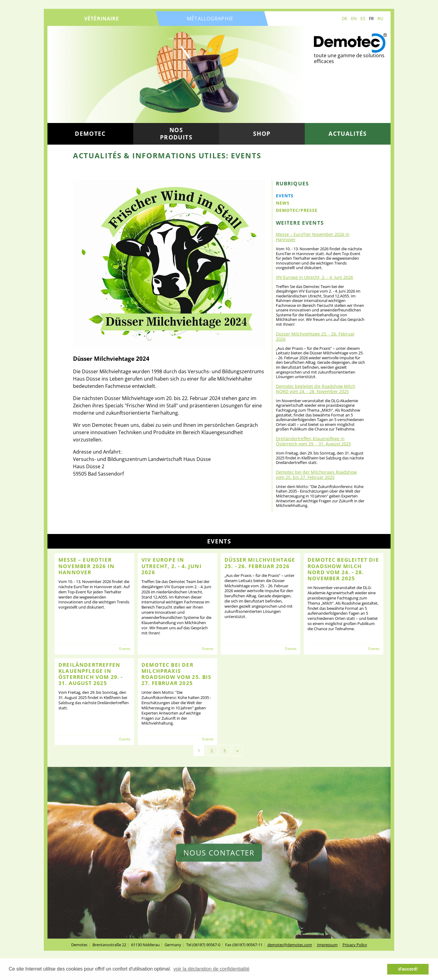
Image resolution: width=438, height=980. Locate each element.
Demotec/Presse (297, 210)
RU (380, 18)
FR (371, 18)
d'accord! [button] (408, 969)
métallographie (210, 19)
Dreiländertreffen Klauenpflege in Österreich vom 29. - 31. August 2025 (313, 441)
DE (345, 18)
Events (285, 196)
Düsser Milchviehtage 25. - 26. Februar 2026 (315, 336)
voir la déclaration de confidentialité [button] (211, 969)
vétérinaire (102, 19)
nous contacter (219, 853)
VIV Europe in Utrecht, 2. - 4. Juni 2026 (315, 277)
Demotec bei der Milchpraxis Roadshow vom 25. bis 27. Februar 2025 (316, 475)
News (283, 203)
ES (363, 18)
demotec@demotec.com (290, 945)
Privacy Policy (355, 945)
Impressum (327, 945)
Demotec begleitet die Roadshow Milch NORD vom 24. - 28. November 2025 (316, 389)
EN (354, 18)
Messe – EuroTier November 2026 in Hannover (313, 237)
